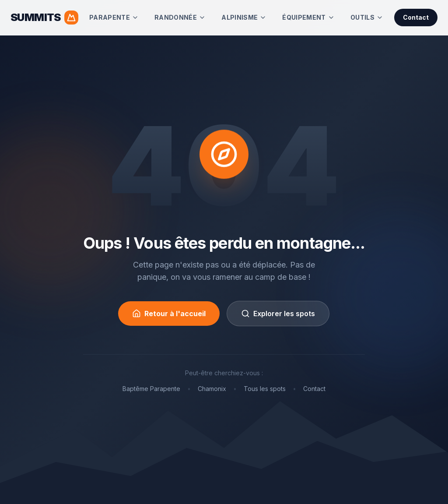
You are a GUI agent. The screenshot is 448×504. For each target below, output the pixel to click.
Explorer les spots (278, 314)
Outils (367, 17)
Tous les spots (265, 389)
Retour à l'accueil (169, 314)
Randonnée (180, 17)
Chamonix (212, 389)
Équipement (308, 17)
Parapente (114, 17)
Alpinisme (244, 17)
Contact (416, 17)
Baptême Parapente (151, 389)
